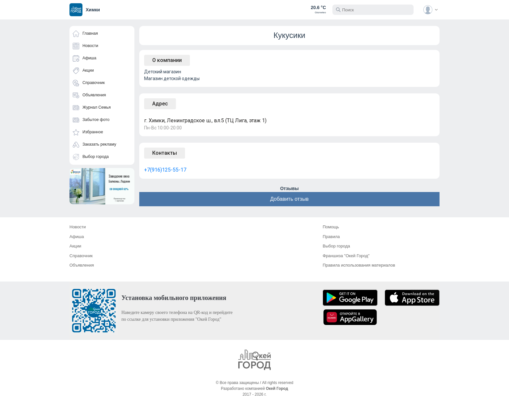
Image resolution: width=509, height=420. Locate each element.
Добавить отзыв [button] (289, 199)
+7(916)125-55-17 (165, 170)
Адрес (160, 104)
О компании (167, 60)
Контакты (165, 153)
